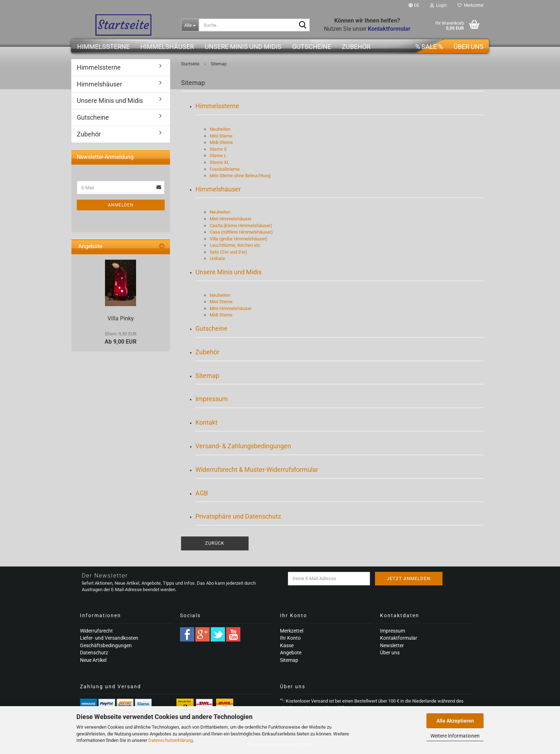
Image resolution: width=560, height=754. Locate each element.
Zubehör (356, 47)
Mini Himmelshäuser (231, 219)
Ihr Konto (290, 638)
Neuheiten (220, 129)
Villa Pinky (121, 318)
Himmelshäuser (167, 47)
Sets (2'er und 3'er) (228, 252)
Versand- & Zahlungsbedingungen (243, 446)
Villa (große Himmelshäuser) (239, 239)
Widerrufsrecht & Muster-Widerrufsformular (257, 470)
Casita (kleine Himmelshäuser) (241, 226)
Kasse (287, 645)
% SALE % (429, 47)
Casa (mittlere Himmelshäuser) (241, 232)
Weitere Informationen (455, 736)
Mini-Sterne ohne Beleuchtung (240, 176)
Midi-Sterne (221, 142)
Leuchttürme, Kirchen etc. (236, 245)
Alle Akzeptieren (455, 721)
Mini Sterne (221, 136)
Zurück (215, 543)
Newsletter (392, 645)
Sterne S (218, 149)
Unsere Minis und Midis (243, 47)
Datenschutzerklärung (171, 740)
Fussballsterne (225, 169)
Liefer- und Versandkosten (109, 638)
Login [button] (438, 5)
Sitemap (207, 376)
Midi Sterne (221, 315)
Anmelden (121, 205)
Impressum (212, 399)
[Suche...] (190, 25)
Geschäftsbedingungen (106, 645)
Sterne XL (219, 162)
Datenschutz (94, 653)
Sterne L (218, 156)
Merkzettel (471, 5)
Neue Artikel (93, 660)
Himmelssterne (103, 47)
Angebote (291, 653)
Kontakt (206, 422)
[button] (414, 5)
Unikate (217, 258)
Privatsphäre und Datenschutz (238, 516)
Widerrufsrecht (96, 631)
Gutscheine (312, 47)
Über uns (469, 47)
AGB (202, 493)
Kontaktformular (399, 638)
